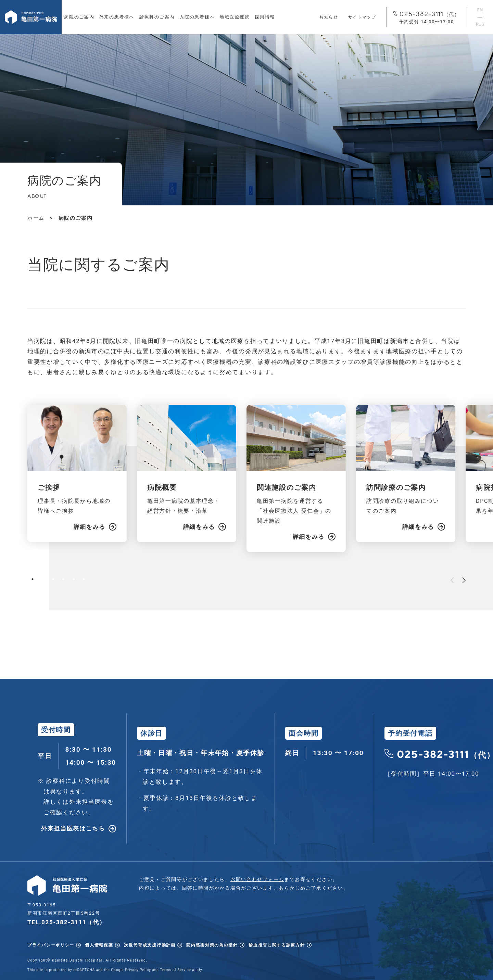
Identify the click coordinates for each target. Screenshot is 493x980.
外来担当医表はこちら (73, 828)
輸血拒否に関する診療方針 (277, 945)
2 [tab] (43, 579)
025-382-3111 (427, 18)
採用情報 (265, 17)
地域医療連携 (235, 17)
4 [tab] (63, 579)
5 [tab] (74, 579)
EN (480, 10)
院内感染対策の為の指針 (212, 945)
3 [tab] (53, 579)
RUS (480, 24)
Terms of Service (175, 970)
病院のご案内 (79, 17)
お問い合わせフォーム (257, 879)
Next (464, 580)
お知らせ (329, 17)
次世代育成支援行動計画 (150, 945)
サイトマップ (362, 17)
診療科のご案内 (157, 17)
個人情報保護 (99, 945)
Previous (452, 580)
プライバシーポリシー (51, 945)
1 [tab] (33, 579)
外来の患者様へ (117, 17)
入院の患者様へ (197, 17)
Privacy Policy (138, 970)
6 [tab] (84, 579)
